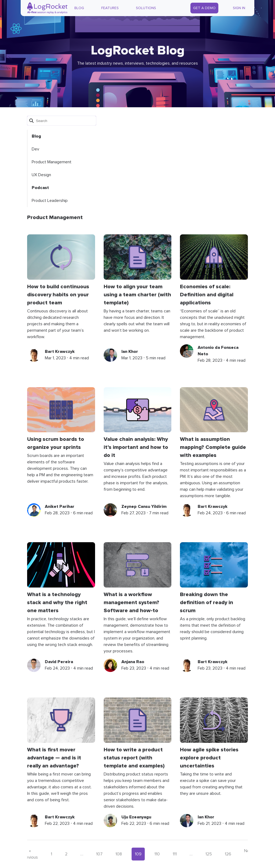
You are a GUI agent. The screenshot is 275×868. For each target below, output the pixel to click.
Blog (79, 8)
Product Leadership (50, 201)
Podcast (40, 188)
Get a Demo (204, 8)
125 (209, 854)
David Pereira (59, 662)
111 (175, 854)
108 (119, 854)
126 (228, 854)
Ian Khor (130, 352)
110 (157, 854)
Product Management (52, 162)
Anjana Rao (133, 662)
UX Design (41, 175)
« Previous (30, 854)
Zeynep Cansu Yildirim (144, 507)
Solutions (146, 8)
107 (99, 854)
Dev (35, 149)
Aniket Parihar (60, 507)
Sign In (239, 8)
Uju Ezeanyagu (136, 817)
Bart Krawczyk (60, 352)
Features (110, 8)
